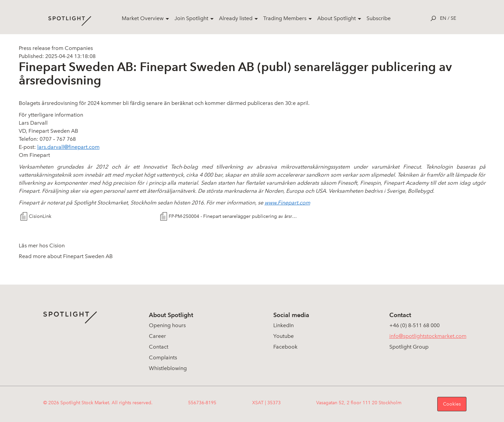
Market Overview (143, 18)
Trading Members (285, 18)
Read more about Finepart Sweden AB (66, 256)
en (443, 18)
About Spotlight (337, 18)
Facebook (285, 347)
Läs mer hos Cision (42, 246)
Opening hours (167, 325)
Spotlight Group (409, 347)
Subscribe (379, 18)
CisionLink (40, 216)
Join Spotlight (191, 18)
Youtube (284, 336)
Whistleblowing (168, 368)
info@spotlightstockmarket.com (428, 336)
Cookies (452, 404)
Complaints (163, 357)
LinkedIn (284, 325)
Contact (159, 347)
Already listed (236, 18)
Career (157, 336)
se (453, 18)
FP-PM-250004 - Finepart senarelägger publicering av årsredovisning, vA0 (233, 216)
